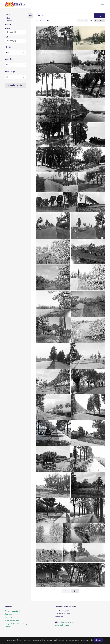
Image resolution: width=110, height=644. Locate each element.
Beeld (15, 18)
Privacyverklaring (12, 620)
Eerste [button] (81, 21)
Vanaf (7, 29)
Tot (7, 37)
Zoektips (8, 614)
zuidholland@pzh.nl (66, 623)
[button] (87, 21)
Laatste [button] (101, 21)
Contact (8, 627)
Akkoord (98, 640)
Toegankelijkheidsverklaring (16, 623)
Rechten (8, 617)
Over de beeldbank (13, 611)
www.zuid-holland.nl (63, 625)
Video (15, 21)
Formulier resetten (15, 86)
